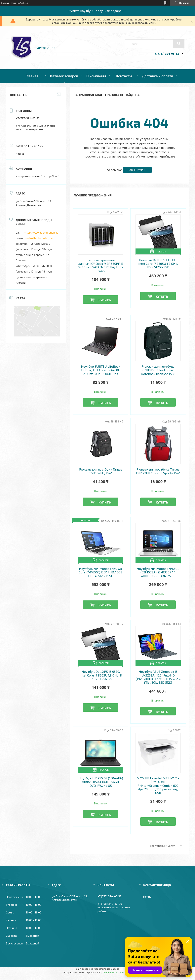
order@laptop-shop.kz (39, 238)
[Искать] (179, 43)
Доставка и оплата (157, 76)
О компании (96, 76)
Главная (32, 76)
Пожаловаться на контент (118, 972)
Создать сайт (8, 3)
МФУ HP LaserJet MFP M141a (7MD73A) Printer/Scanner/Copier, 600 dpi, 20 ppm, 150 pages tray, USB (158, 786)
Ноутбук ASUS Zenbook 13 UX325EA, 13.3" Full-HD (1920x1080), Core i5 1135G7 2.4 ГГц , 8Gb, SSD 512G (158, 677)
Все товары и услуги (163, 846)
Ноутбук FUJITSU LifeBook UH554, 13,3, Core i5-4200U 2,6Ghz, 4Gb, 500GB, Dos (101, 370)
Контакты (124, 76)
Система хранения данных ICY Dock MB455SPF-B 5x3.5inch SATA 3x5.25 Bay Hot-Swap (101, 265)
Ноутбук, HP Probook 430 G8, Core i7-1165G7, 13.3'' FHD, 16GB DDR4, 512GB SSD (101, 572)
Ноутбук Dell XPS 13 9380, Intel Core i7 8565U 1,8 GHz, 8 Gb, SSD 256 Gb (101, 675)
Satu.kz (115, 969)
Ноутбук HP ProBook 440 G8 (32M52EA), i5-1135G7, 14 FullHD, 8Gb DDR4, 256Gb (158, 572)
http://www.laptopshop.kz (41, 232)
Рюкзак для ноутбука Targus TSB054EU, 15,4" (101, 471)
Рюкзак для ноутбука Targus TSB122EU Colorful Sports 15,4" (158, 471)
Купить (105, 300)
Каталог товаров (64, 76)
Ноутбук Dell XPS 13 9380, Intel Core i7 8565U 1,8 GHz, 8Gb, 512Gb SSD (158, 264)
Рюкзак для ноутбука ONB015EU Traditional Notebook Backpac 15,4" (158, 370)
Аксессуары (137, 170)
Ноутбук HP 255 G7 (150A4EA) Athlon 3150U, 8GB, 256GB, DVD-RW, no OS (101, 782)
